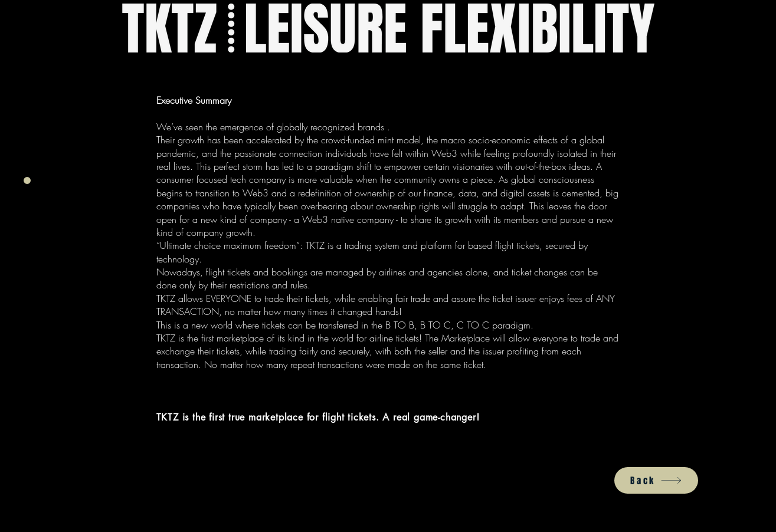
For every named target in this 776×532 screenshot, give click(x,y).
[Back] (656, 480)
